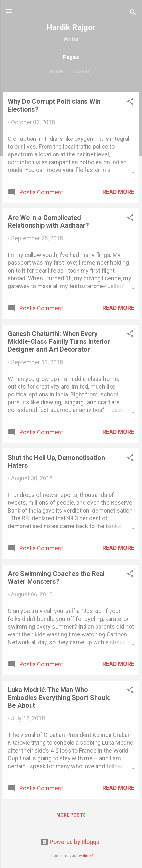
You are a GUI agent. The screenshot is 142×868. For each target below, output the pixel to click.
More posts (71, 815)
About (84, 72)
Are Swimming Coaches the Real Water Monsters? (56, 578)
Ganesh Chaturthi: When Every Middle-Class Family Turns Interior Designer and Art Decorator (59, 341)
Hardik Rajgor (71, 27)
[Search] (133, 13)
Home (57, 72)
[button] (130, 102)
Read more (118, 192)
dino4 (88, 855)
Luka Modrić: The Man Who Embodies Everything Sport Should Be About (59, 698)
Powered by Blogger (71, 842)
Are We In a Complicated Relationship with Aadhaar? (48, 221)
